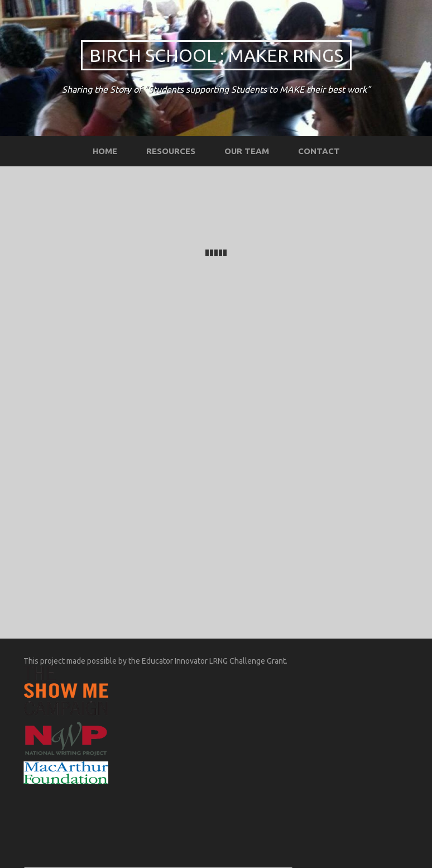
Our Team (247, 151)
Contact (319, 151)
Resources (171, 151)
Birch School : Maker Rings (216, 55)
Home (105, 151)
